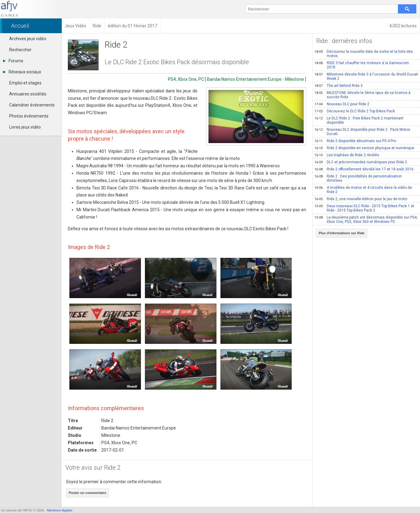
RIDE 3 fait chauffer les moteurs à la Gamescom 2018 (362, 65)
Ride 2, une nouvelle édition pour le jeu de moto (361, 199)
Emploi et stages (25, 83)
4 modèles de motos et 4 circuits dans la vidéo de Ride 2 (363, 190)
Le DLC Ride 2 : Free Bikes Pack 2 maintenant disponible (359, 120)
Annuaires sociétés (28, 94)
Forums (13, 61)
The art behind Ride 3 (338, 86)
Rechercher (20, 50)
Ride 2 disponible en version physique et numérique (364, 148)
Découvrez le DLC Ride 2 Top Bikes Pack (355, 111)
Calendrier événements (32, 105)
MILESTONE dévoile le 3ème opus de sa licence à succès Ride (362, 95)
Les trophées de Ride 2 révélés (347, 155)
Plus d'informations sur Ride (342, 233)
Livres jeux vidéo (25, 127)
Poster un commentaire (87, 493)
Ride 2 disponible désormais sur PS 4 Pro (355, 141)
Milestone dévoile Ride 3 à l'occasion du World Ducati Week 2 (366, 76)
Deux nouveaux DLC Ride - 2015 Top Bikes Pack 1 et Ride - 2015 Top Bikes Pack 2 (364, 208)
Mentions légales (60, 510)
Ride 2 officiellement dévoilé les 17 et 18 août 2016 (364, 169)
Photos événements (29, 116)
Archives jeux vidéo (28, 39)
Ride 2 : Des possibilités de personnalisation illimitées (358, 178)
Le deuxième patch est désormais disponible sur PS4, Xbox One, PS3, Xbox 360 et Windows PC (366, 220)
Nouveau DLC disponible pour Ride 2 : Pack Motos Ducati (362, 132)
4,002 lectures (403, 26)
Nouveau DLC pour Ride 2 (342, 104)
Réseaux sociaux (22, 72)
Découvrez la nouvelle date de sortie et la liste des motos (364, 54)
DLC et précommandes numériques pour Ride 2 (361, 162)
